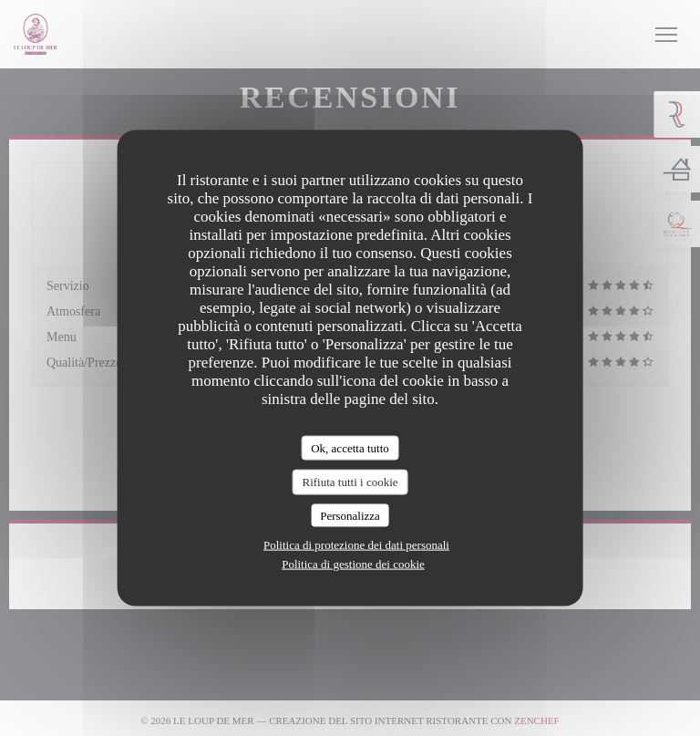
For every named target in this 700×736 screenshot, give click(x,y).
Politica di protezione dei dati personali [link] (356, 545)
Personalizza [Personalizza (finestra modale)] (350, 515)
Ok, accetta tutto (350, 447)
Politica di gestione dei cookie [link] (353, 564)
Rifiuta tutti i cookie (350, 482)
